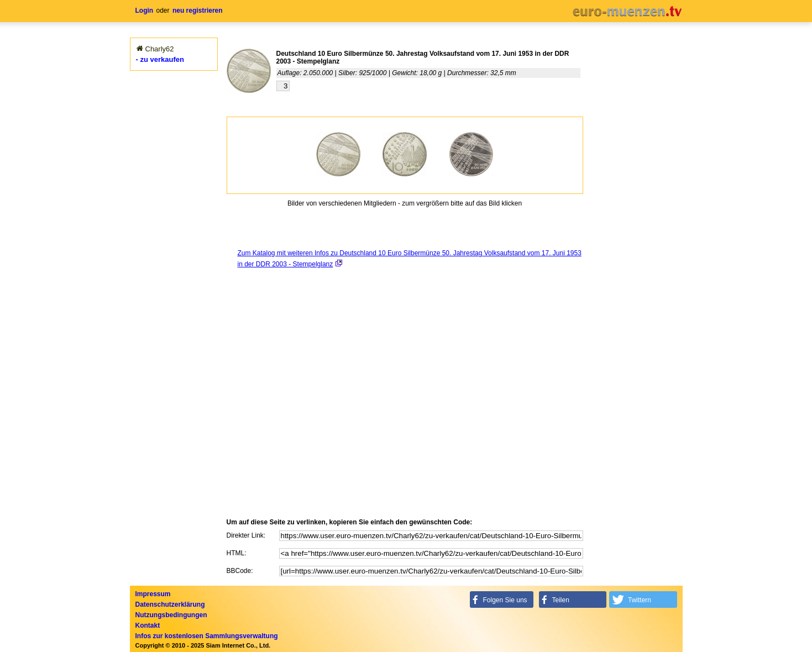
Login (145, 10)
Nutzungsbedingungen (171, 615)
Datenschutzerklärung (170, 604)
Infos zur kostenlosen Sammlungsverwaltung (207, 636)
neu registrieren (198, 10)
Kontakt (148, 625)
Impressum (153, 594)
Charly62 (160, 49)
